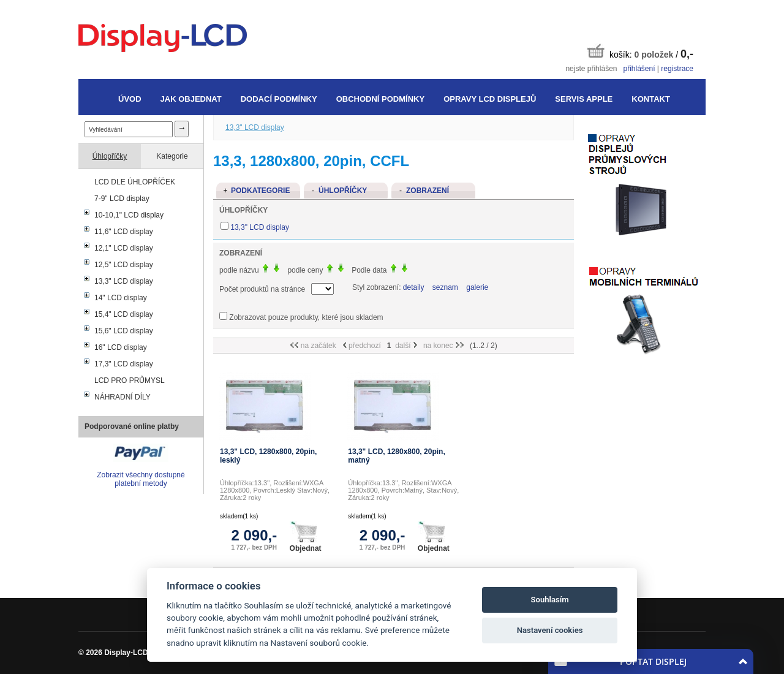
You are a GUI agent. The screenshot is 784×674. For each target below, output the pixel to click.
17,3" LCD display (124, 364)
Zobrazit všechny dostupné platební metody (141, 479)
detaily (414, 287)
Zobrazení (428, 191)
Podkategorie (260, 191)
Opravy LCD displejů (490, 99)
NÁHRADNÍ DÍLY (123, 397)
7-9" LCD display (122, 199)
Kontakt (651, 99)
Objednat (306, 537)
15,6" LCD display (124, 331)
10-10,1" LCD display (129, 215)
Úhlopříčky (110, 156)
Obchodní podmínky (380, 99)
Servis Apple (584, 99)
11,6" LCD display (124, 232)
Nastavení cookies (550, 630)
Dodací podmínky (279, 99)
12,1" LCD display (124, 248)
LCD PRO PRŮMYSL (130, 381)
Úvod (130, 99)
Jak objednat (191, 99)
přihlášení (639, 69)
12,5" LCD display (124, 265)
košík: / (640, 52)
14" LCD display (121, 298)
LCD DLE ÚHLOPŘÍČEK (135, 182)
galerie (477, 287)
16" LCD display (121, 347)
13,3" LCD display (124, 281)
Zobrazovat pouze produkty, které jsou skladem (306, 317)
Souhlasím (550, 600)
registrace (677, 69)
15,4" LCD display (124, 314)
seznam (445, 287)
